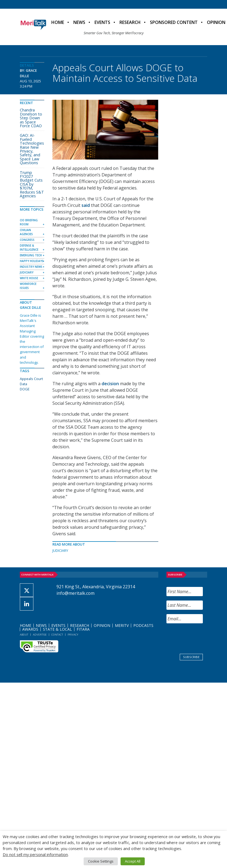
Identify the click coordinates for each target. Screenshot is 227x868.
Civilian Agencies (26, 232)
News (79, 22)
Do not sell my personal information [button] (35, 854)
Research (130, 22)
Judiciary (60, 550)
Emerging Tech (31, 255)
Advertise (40, 635)
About (24, 635)
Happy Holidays (32, 261)
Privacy (73, 635)
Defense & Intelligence (29, 248)
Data (23, 384)
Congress (27, 240)
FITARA (83, 629)
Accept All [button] (133, 861)
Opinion (102, 625)
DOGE (25, 389)
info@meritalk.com (75, 593)
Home (58, 22)
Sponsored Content (174, 22)
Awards (30, 629)
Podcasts (143, 625)
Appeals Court (31, 379)
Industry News (31, 267)
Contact (57, 635)
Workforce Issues (28, 286)
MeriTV (122, 625)
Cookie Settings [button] (101, 861)
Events (102, 22)
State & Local (57, 629)
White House (29, 278)
